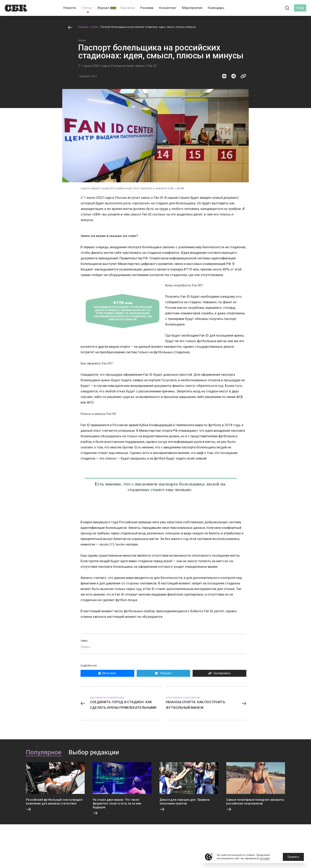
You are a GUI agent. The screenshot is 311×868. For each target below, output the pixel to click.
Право (82, 41)
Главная (83, 27)
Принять (293, 857)
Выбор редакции (94, 752)
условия (265, 858)
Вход (300, 8)
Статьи (94, 27)
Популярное (44, 752)
